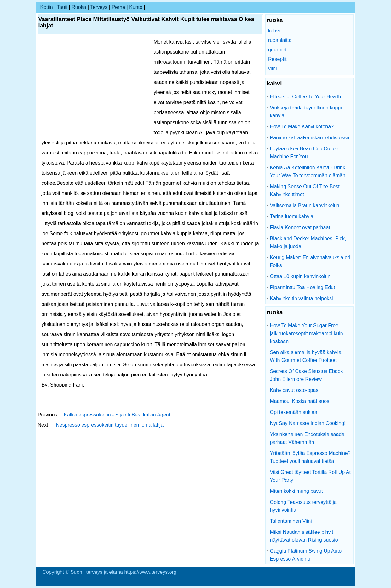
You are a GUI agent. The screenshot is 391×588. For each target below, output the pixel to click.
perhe (118, 7)
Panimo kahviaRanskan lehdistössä (310, 138)
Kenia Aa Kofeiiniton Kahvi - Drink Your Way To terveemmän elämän (308, 172)
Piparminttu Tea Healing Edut (303, 287)
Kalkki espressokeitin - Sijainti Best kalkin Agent (118, 415)
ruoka (79, 7)
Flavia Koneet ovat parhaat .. (302, 227)
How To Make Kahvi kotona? (302, 127)
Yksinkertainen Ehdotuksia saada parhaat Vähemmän (307, 438)
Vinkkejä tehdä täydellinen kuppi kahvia (306, 112)
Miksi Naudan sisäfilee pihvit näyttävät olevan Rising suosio (304, 536)
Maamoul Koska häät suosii (301, 401)
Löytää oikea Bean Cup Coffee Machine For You (304, 153)
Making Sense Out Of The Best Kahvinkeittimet (305, 190)
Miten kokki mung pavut (296, 491)
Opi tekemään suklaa (294, 412)
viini (273, 69)
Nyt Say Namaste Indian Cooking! (308, 423)
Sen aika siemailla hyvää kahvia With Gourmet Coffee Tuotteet (306, 356)
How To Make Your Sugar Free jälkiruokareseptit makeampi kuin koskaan (307, 333)
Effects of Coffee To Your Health (306, 97)
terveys (99, 7)
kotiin (47, 7)
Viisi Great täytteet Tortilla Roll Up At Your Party (310, 476)
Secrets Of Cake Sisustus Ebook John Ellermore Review (307, 375)
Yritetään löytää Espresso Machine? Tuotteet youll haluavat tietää (310, 457)
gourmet (277, 50)
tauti (62, 7)
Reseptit (277, 59)
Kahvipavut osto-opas (294, 390)
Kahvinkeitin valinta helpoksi (302, 298)
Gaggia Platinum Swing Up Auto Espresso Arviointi (306, 555)
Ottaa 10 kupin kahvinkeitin (300, 276)
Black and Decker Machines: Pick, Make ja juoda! (308, 242)
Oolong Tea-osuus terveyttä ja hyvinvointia (303, 506)
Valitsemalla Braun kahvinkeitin (305, 205)
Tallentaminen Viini (291, 521)
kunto (136, 7)
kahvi (274, 31)
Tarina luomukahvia (292, 216)
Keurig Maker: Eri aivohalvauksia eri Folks (310, 261)
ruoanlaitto (280, 40)
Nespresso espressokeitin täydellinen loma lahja (110, 425)
